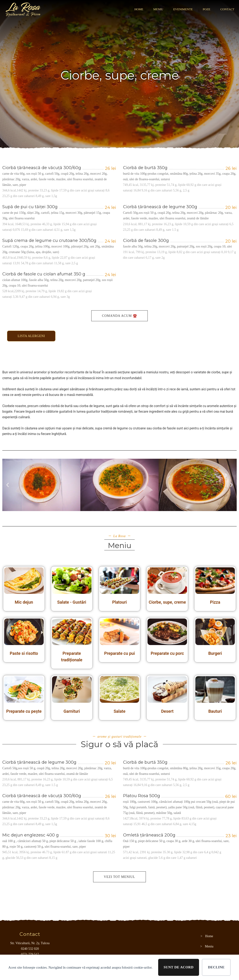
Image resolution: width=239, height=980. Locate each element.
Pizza (215, 602)
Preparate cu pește (24, 711)
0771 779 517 (30, 954)
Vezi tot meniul (119, 877)
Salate (119, 711)
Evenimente (183, 9)
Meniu (158, 9)
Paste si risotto (24, 653)
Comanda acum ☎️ (119, 316)
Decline (216, 967)
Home (139, 9)
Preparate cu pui (119, 653)
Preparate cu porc (167, 653)
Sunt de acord (179, 967)
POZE (207, 9)
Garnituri (72, 711)
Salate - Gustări (72, 602)
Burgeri (215, 653)
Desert (167, 711)
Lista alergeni (31, 336)
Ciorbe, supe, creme (167, 602)
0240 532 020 (30, 949)
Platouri (119, 602)
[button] (8, 485)
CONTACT (227, 9)
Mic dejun (24, 602)
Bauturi (215, 711)
